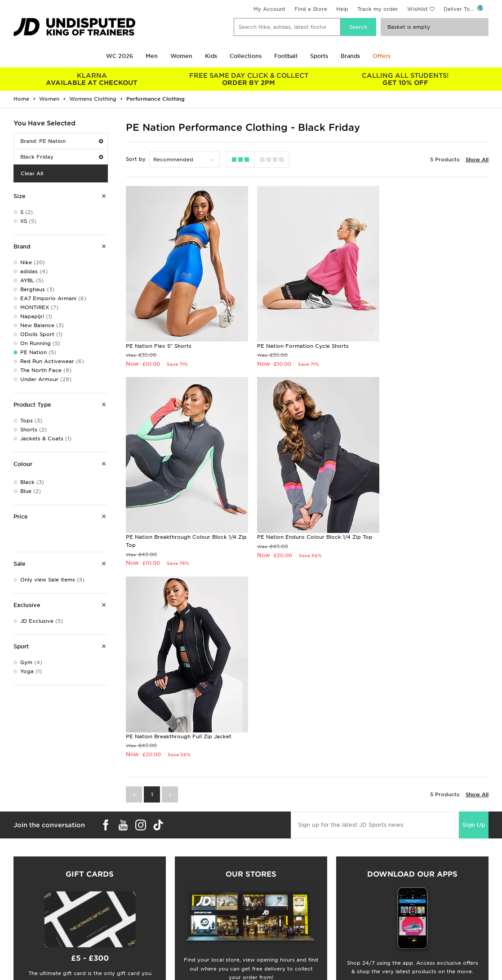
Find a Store (311, 9)
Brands (350, 56)
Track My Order (151, 971)
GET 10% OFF (406, 79)
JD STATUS (23, 971)
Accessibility (389, 962)
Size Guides (24, 953)
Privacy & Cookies (396, 953)
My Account (269, 9)
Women (181, 56)
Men (152, 56)
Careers (262, 943)
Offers (382, 56)
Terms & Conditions (398, 943)
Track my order (378, 9)
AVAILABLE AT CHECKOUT (92, 79)
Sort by (136, 159)
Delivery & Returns (154, 943)
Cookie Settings (393, 971)
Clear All (32, 173)
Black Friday (62, 157)
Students (21, 943)
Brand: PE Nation (62, 141)
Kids (211, 56)
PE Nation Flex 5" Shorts (159, 336)
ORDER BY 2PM (249, 79)
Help (342, 9)
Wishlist (418, 9)
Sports (319, 56)
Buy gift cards (90, 851)
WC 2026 (120, 56)
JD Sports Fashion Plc (280, 953)
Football (286, 56)
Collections (246, 56)
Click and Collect (153, 953)
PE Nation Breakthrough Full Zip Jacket (302, 526)
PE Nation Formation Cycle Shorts (295, 336)
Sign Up (474, 623)
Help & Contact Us (155, 962)
